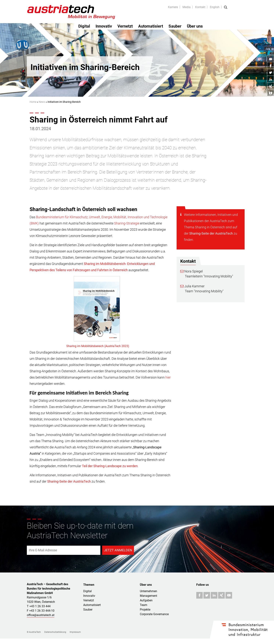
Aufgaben (146, 600)
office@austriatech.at (41, 615)
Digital (84, 26)
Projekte (145, 610)
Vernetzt (125, 26)
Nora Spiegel (191, 271)
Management (148, 596)
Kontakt (200, 7)
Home (33, 102)
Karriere (173, 7)
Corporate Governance (154, 614)
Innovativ (104, 26)
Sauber (175, 26)
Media (187, 7)
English (215, 7)
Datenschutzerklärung (55, 632)
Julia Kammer (192, 286)
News (42, 102)
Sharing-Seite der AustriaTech (211, 233)
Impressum (75, 632)
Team (144, 605)
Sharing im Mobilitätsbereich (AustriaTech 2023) (98, 346)
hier (168, 377)
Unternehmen (148, 591)
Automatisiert (151, 26)
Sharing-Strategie (127, 223)
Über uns (195, 26)
